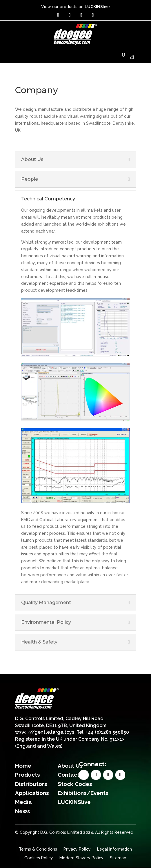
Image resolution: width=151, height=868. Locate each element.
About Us (70, 766)
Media (23, 802)
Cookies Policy (39, 858)
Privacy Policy (77, 849)
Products (28, 775)
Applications (32, 793)
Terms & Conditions (38, 849)
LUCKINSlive (74, 802)
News (23, 811)
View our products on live (75, 7)
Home (23, 766)
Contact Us (73, 775)
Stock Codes (75, 784)
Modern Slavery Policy (81, 858)
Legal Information (114, 849)
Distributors (31, 784)
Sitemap (118, 858)
